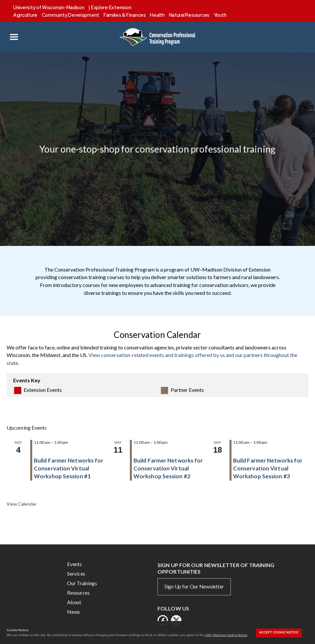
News (73, 612)
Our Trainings (82, 583)
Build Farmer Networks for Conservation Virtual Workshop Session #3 (268, 468)
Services (76, 573)
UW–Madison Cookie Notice (226, 635)
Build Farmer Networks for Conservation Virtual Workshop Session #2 (168, 468)
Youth (220, 15)
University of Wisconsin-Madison (49, 8)
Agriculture (25, 15)
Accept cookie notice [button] (279, 632)
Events (74, 564)
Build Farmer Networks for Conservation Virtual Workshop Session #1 (69, 468)
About (74, 602)
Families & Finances (125, 15)
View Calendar (22, 504)
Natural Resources (189, 15)
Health (157, 15)
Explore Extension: (111, 8)
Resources (78, 593)
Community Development (71, 15)
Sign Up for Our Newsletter (194, 586)
